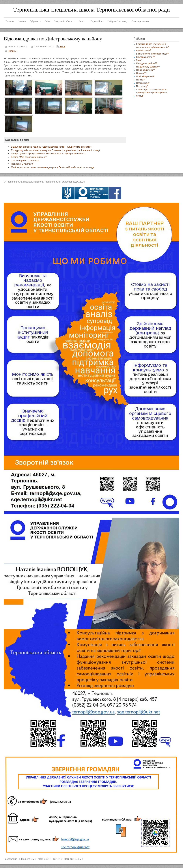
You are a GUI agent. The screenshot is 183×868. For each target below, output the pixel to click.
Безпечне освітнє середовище (152, 54)
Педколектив (143, 83)
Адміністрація (144, 50)
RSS (63, 47)
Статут (140, 96)
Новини (12, 51)
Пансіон (141, 80)
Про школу (142, 86)
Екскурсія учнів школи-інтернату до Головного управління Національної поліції (55, 150)
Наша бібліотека (145, 70)
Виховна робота (146, 57)
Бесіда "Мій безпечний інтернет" (29, 157)
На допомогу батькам (148, 67)
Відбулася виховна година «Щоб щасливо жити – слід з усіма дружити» (51, 147)
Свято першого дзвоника (25, 160)
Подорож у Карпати (22, 164)
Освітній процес (145, 76)
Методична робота (147, 63)
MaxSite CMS (29, 859)
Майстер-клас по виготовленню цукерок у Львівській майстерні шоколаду (52, 167)
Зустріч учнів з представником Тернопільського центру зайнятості (48, 154)
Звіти (139, 60)
